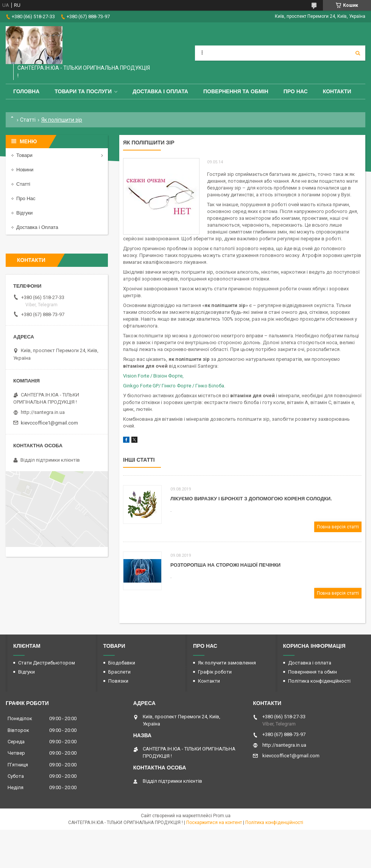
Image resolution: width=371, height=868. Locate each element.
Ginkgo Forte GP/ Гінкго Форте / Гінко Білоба (174, 386)
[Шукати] (358, 53)
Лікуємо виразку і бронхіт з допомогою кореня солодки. (251, 499)
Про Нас (296, 91)
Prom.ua (222, 816)
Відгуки (24, 213)
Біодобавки (122, 663)
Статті (28, 120)
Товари (24, 155)
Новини (25, 170)
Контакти (337, 91)
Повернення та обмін (236, 91)
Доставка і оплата (160, 91)
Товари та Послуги (83, 91)
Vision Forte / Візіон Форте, (153, 376)
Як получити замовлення (227, 663)
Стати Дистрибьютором (47, 663)
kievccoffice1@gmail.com (49, 423)
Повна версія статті (338, 527)
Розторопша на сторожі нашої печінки (225, 565)
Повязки (118, 681)
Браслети (119, 672)
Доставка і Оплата (37, 227)
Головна (26, 91)
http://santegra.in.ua (43, 412)
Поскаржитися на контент (214, 823)
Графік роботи (215, 672)
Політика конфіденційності (319, 681)
